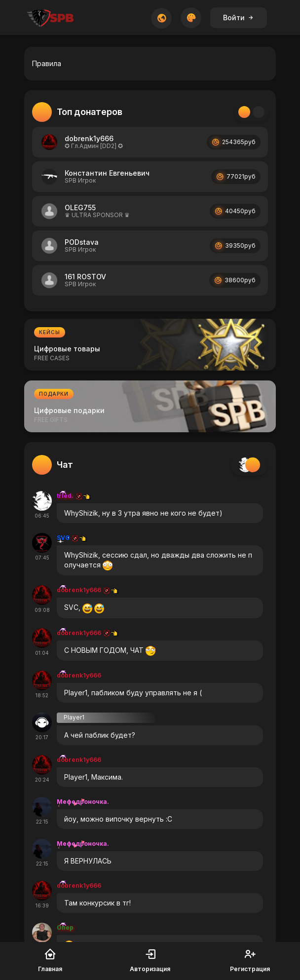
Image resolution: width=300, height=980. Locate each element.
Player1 (74, 717)
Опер (65, 927)
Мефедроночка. (83, 802)
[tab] (244, 112)
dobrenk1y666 (88, 590)
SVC (72, 538)
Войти (239, 18)
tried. (74, 496)
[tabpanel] (150, 213)
